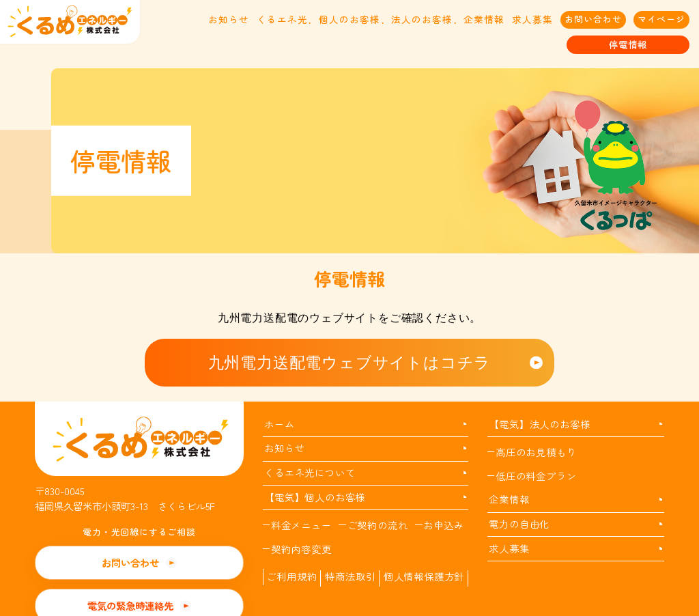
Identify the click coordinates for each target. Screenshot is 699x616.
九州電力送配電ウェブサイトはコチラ (350, 363)
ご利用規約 (291, 576)
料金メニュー (301, 525)
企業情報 (484, 19)
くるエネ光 (282, 19)
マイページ (661, 19)
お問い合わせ (593, 19)
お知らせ (229, 19)
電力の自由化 (519, 523)
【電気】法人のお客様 (539, 424)
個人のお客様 (349, 19)
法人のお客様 (422, 19)
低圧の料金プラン (536, 476)
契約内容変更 (301, 549)
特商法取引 (350, 576)
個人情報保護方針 (424, 576)
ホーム (279, 424)
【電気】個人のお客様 (315, 497)
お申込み (443, 525)
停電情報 (628, 44)
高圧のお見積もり (536, 452)
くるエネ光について (310, 472)
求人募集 (532, 19)
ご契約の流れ (378, 525)
